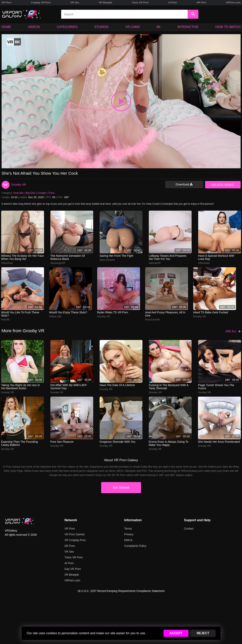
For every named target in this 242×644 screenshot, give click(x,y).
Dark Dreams (107, 260)
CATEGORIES (67, 27)
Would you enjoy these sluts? (68, 312)
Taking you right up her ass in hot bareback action (21, 387)
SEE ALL (233, 331)
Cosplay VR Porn (41, 2)
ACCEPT (176, 633)
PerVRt (5, 320)
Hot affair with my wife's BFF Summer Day (69, 387)
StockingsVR (58, 263)
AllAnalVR (155, 263)
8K (159, 27)
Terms (128, 529)
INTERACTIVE (188, 27)
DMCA (128, 540)
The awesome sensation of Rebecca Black (68, 257)
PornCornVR (153, 320)
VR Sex (75, 2)
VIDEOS (34, 27)
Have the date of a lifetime (117, 385)
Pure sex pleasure (62, 442)
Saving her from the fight (116, 256)
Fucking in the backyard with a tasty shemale (169, 387)
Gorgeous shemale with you (118, 442)
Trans (51, 193)
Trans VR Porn (140, 2)
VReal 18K (55, 316)
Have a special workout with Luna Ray (216, 257)
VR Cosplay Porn (75, 540)
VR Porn (6, 2)
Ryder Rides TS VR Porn (113, 312)
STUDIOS (101, 27)
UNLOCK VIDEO (222, 185)
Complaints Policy (135, 546)
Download (184, 184)
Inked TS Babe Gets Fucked (211, 312)
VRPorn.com (233, 2)
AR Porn (201, 2)
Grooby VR (19, 184)
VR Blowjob (105, 2)
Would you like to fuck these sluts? (20, 314)
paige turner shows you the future (216, 387)
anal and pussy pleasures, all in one (165, 314)
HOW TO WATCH (228, 27)
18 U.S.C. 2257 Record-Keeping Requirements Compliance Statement (121, 591)
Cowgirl (42, 193)
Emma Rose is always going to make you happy (169, 443)
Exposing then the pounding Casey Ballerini (20, 443)
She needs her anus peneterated (219, 442)
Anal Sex (19, 193)
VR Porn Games (75, 534)
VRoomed (7, 263)
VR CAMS (133, 27)
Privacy (129, 534)
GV (6, 185)
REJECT (203, 633)
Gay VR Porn (73, 569)
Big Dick (30, 193)
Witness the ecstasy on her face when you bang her (23, 257)
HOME (6, 27)
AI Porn (173, 2)
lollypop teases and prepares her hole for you (168, 257)
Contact (189, 529)
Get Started (121, 488)
